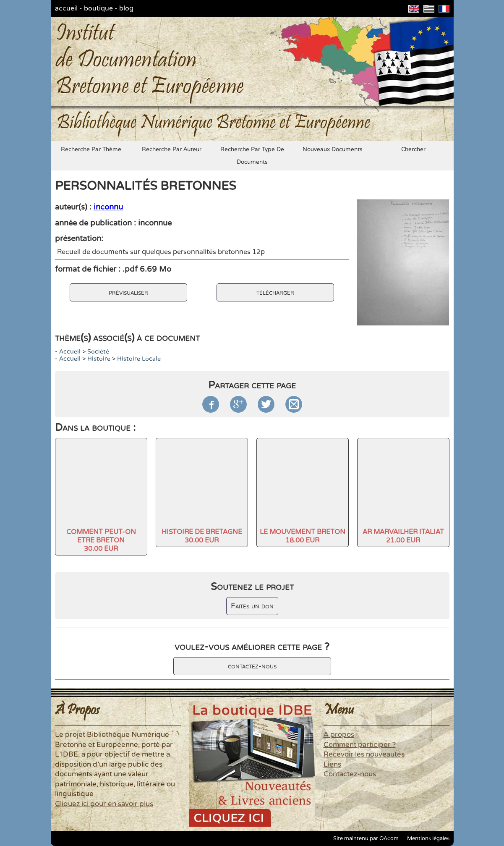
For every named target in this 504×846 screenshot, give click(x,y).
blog (126, 8)
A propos (339, 735)
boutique (98, 8)
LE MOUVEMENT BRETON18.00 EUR (303, 536)
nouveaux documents (333, 149)
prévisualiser (128, 292)
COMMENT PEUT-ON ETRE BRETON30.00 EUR (101, 540)
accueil (66, 8)
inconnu (108, 207)
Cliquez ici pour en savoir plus (104, 804)
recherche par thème (91, 149)
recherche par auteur (172, 149)
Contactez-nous (350, 774)
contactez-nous (252, 666)
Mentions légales (428, 838)
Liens (332, 765)
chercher (413, 149)
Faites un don (252, 606)
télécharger (275, 292)
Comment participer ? (360, 745)
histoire (99, 359)
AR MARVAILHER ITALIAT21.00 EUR (403, 536)
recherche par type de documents (252, 156)
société (98, 352)
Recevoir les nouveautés (364, 754)
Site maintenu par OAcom (366, 838)
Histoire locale (139, 359)
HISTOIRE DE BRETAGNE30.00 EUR (202, 536)
